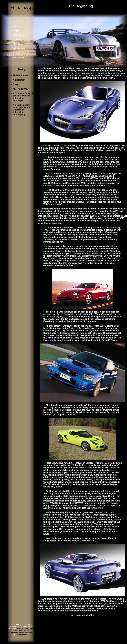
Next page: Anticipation (83, 615)
